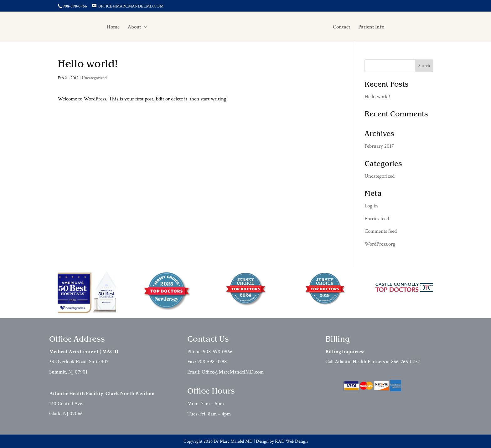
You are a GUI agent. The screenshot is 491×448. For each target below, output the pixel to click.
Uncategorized (94, 78)
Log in (371, 206)
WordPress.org (380, 244)
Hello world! (88, 65)
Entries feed (377, 219)
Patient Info (376, 28)
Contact (346, 28)
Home (109, 28)
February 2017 (379, 146)
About (130, 28)
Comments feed (381, 231)
